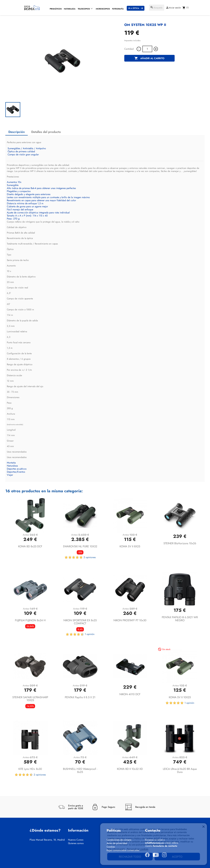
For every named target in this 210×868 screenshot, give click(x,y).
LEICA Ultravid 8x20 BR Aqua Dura (180, 770)
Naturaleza (70, 9)
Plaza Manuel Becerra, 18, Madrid (47, 840)
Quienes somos (76, 843)
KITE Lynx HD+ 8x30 (30, 769)
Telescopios (84, 9)
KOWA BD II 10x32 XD (130, 769)
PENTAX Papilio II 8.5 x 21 (80, 697)
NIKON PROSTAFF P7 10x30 (130, 620)
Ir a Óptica (134, 8)
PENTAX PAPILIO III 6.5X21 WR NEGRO (180, 619)
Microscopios (103, 9)
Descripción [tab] (17, 132)
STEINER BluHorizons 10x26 (180, 543)
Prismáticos (56, 9)
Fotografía (118, 9)
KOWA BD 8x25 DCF (30, 546)
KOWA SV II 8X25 (130, 546)
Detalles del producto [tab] (46, 132)
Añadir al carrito (149, 58)
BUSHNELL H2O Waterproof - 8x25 (80, 770)
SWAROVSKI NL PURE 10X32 (80, 546)
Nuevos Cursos (76, 840)
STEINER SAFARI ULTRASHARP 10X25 (30, 699)
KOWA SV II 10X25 (180, 697)
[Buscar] (157, 8)
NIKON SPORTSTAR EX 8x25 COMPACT (80, 622)
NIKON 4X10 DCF (130, 694)
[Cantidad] (147, 49)
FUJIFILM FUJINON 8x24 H (30, 620)
